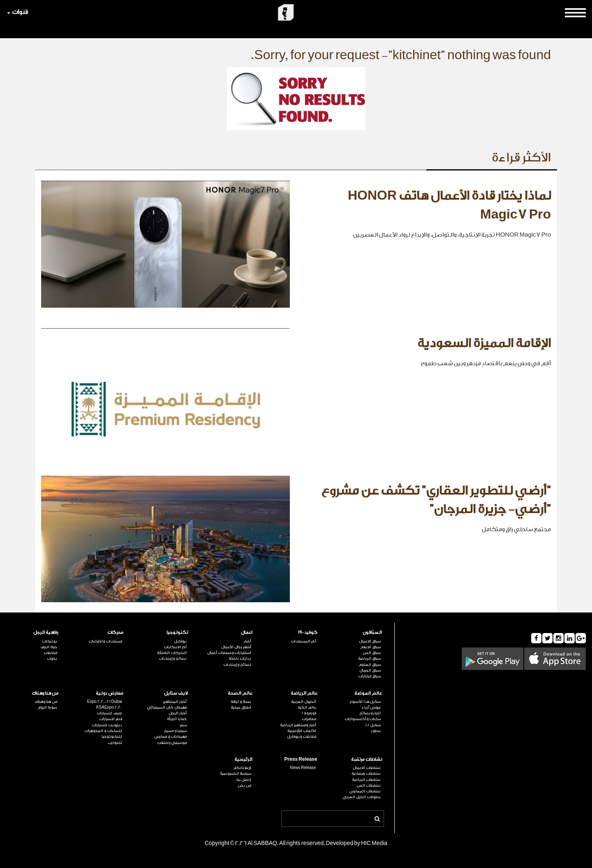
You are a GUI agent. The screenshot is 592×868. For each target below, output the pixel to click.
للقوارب (115, 743)
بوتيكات (50, 641)
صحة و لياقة (241, 702)
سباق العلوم (370, 665)
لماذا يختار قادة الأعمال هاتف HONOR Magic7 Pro (449, 205)
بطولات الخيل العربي (362, 797)
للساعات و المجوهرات (103, 731)
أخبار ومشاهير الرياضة (298, 725)
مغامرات (309, 719)
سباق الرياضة (369, 658)
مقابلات (50, 653)
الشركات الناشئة (172, 653)
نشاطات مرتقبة (367, 759)
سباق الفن (372, 653)
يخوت (52, 658)
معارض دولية (110, 693)
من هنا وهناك (45, 693)
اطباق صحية (241, 707)
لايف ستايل (176, 693)
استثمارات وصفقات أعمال (229, 653)
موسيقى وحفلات (172, 743)
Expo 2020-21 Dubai (105, 702)
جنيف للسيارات (109, 713)
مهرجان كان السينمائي (167, 707)
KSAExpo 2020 (109, 707)
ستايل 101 (373, 725)
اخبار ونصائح (370, 713)
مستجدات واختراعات (105, 641)
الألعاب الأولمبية (302, 731)
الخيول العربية (304, 702)
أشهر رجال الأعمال (236, 647)
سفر (183, 725)
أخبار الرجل (178, 713)
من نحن (244, 785)
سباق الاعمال (370, 641)
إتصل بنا (244, 780)
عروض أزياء (371, 707)
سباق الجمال (370, 670)
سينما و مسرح (175, 731)
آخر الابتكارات (175, 647)
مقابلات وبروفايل (302, 737)
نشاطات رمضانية (366, 774)
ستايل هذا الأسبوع (365, 702)
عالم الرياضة (304, 693)
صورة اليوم (47, 707)
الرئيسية (243, 759)
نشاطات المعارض (365, 791)
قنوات (17, 12)
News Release (303, 768)
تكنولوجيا (177, 632)
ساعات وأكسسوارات (363, 719)
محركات (115, 632)
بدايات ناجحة (240, 658)
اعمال (247, 632)
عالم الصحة (240, 693)
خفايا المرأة (177, 719)
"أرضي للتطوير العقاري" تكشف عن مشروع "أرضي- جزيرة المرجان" (436, 500)
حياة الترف (49, 647)
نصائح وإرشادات (237, 665)
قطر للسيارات (111, 719)
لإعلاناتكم (242, 768)
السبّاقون (372, 632)
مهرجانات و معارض (171, 737)
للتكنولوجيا (112, 737)
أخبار (247, 641)
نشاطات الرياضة (366, 780)
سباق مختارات (369, 676)
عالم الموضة (368, 693)
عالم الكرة (307, 707)
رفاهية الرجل (46, 632)
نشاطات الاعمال (367, 768)
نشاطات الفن (369, 785)
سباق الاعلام (370, 647)
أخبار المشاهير (175, 702)
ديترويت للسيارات (107, 725)
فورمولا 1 (309, 713)
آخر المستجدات (303, 641)
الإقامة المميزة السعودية (484, 343)
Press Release (301, 759)
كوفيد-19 (308, 632)
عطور (376, 731)
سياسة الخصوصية (236, 774)
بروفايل (180, 641)
